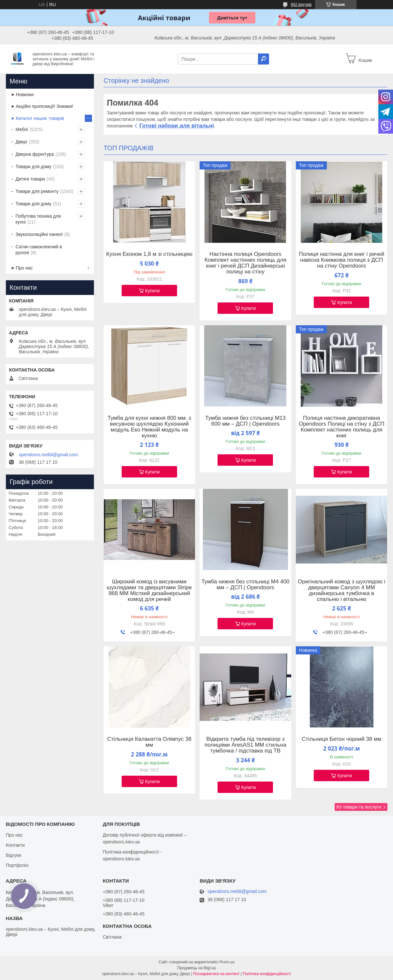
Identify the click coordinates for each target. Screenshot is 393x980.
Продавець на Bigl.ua (196, 968)
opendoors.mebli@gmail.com (49, 455)
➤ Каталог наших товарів (38, 118)
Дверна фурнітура (35, 154)
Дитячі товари (30, 179)
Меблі (22, 129)
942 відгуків (301, 5)
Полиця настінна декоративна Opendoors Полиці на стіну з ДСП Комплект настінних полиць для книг (342, 427)
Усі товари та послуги (359, 807)
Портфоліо (17, 865)
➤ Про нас (22, 268)
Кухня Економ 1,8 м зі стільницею (149, 254)
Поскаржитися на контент (216, 974)
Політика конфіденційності (267, 974)
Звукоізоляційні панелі (39, 234)
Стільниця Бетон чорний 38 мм (341, 739)
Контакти (15, 845)
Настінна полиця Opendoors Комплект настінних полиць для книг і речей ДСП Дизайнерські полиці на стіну (245, 263)
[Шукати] (264, 59)
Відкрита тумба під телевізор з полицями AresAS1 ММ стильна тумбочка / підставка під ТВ (245, 745)
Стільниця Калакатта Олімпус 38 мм (149, 742)
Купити (152, 291)
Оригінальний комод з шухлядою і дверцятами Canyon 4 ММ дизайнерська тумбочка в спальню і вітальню (341, 591)
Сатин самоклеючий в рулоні (39, 250)
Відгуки (14, 855)
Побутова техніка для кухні (38, 219)
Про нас (14, 835)
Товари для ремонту (37, 191)
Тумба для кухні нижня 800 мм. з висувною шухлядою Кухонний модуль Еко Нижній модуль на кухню (149, 427)
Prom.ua (227, 962)
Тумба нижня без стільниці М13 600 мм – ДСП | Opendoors (245, 421)
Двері (21, 142)
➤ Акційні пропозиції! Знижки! (42, 106)
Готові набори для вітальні (177, 126)
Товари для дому (34, 167)
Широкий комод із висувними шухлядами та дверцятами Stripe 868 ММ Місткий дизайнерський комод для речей (149, 591)
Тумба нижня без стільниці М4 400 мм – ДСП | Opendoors (245, 585)
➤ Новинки (22, 95)
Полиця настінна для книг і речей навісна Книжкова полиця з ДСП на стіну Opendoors (341, 260)
